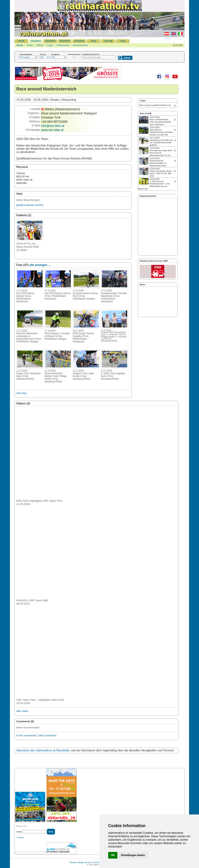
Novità (21, 41)
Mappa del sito (85, 862)
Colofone (97, 862)
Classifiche (50, 41)
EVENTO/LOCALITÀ (91, 54)
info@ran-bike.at (53, 126)
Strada (30, 45)
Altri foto (21, 393)
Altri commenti (47, 735)
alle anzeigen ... (40, 265)
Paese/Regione (26, 54)
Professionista (63, 45)
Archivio (20, 837)
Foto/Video (65, 41)
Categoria (55, 54)
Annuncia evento (80, 45)
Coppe (50, 45)
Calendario (36, 41)
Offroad (40, 45)
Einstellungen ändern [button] (133, 855)
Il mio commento (27, 735)
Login (123, 41)
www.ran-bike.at (52, 130)
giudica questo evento (30, 205)
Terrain (43, 54)
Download (79, 41)
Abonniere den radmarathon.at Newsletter (43, 750)
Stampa (73, 862)
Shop (94, 41)
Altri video (22, 711)
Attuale (20, 45)
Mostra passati (74, 54)
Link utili (108, 41)
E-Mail (19, 832)
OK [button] (113, 855)
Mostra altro (143, 189)
